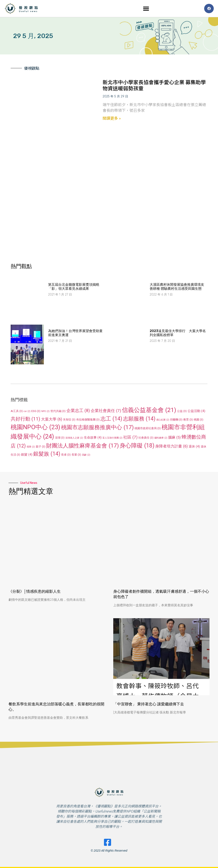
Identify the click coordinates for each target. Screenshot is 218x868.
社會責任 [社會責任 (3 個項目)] (146, 438)
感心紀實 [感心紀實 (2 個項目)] (163, 420)
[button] (146, 9)
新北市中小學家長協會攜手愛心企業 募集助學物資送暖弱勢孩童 (154, 85)
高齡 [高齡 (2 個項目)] (86, 455)
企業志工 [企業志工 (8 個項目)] (78, 411)
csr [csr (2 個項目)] (27, 411)
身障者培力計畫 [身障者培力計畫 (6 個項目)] (171, 446)
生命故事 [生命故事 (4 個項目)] (93, 438)
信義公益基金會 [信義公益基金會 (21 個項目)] (149, 410)
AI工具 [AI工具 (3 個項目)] (17, 411)
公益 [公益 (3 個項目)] (182, 411)
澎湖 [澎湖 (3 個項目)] (60, 438)
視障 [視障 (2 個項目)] (31, 447)
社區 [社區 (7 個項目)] (130, 437)
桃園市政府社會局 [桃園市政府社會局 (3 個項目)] (148, 428)
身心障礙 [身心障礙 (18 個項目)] (137, 446)
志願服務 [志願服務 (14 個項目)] (139, 419)
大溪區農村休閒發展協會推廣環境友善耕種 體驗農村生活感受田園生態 (177, 287)
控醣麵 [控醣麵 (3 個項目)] (176, 420)
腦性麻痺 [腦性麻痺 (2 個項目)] (161, 438)
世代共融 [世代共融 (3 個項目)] (58, 411)
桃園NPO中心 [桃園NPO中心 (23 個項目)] (35, 427)
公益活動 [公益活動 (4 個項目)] (196, 411)
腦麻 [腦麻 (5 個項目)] (174, 437)
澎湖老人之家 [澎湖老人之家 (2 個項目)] (74, 438)
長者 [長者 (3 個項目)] (66, 455)
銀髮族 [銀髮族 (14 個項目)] (47, 454)
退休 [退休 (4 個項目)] (194, 446)
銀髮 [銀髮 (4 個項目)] (27, 455)
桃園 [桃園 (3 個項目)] (199, 420)
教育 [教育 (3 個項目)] (188, 420)
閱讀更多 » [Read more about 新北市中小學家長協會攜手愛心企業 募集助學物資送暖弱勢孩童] (112, 118)
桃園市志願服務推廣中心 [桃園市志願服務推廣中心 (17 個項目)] (97, 427)
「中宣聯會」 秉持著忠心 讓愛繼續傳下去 (149, 704)
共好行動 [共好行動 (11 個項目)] (25, 419)
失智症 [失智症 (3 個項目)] (69, 420)
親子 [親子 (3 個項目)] (41, 447)
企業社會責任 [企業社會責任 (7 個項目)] (106, 411)
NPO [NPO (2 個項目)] (45, 411)
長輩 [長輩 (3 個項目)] (76, 455)
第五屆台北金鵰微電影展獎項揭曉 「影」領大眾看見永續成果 (74, 287)
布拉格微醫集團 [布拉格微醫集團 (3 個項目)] (88, 420)
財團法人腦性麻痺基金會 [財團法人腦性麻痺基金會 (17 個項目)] (82, 445)
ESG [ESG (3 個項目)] (36, 411)
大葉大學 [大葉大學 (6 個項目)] (52, 419)
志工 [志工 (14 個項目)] (111, 419)
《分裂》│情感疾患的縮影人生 (35, 591)
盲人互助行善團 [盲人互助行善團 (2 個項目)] (112, 438)
